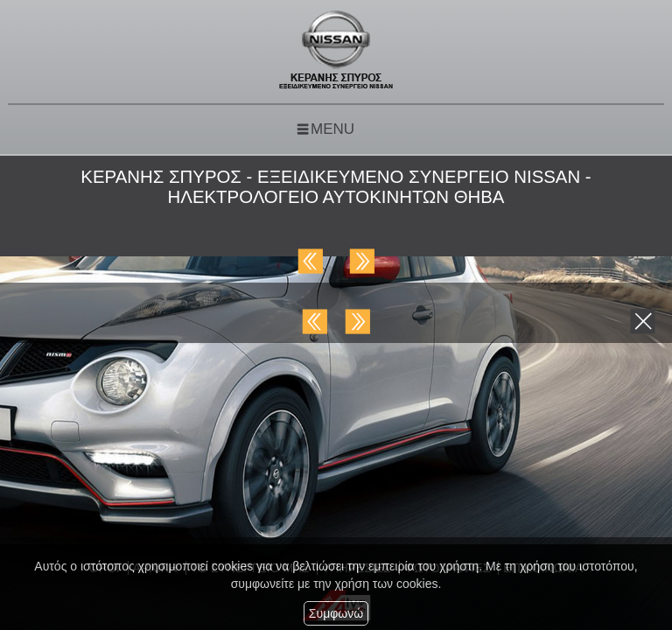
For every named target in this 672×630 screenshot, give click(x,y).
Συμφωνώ (336, 613)
